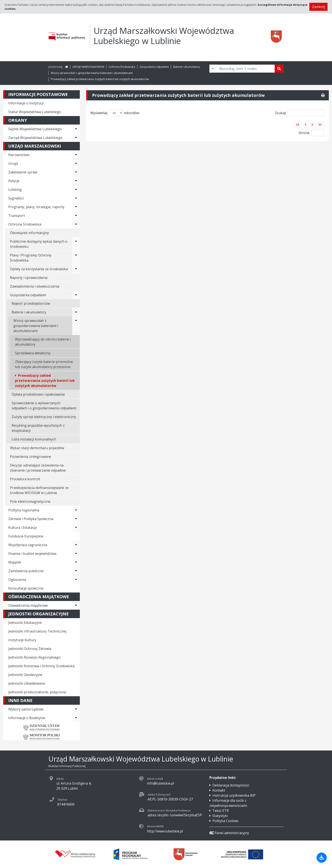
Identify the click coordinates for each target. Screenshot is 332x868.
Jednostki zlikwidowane (27, 683)
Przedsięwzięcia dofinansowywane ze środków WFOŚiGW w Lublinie (39, 490)
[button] (298, 125)
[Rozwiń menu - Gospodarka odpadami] (76, 295)
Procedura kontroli (25, 479)
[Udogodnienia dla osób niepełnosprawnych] (322, 858)
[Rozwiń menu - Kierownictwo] (76, 155)
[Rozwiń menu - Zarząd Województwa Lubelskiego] (76, 138)
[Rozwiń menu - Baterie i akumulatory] (76, 312)
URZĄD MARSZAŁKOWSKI (88, 67)
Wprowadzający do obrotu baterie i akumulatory (43, 342)
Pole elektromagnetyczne (30, 501)
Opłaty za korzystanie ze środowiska (39, 269)
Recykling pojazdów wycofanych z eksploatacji (38, 428)
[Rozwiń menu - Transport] (76, 216)
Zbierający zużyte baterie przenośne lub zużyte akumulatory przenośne (44, 364)
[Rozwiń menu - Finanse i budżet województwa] (76, 554)
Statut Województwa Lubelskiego (35, 112)
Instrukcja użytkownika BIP (234, 795)
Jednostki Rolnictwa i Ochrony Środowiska (41, 666)
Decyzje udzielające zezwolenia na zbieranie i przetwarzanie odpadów (38, 468)
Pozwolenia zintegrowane (30, 457)
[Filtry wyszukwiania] (213, 69)
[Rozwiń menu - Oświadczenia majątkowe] (76, 605)
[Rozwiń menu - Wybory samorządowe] (76, 709)
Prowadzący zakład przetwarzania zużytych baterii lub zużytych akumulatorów (100, 79)
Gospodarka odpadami (154, 67)
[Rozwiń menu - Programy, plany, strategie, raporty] (76, 207)
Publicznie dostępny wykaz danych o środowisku (39, 244)
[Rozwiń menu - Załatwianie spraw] (76, 172)
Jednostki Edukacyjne (25, 623)
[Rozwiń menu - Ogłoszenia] (76, 580)
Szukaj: (300, 113)
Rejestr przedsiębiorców (31, 303)
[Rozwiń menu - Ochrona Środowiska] (76, 224)
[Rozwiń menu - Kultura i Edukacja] (76, 527)
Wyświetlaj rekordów (115, 113)
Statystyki (220, 816)
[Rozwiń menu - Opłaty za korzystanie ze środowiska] (76, 269)
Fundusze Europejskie (26, 536)
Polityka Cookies (225, 821)
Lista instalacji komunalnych (34, 439)
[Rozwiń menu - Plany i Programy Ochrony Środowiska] (76, 258)
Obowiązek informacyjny (29, 233)
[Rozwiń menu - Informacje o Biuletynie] (76, 718)
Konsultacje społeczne (26, 588)
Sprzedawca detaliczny (33, 353)
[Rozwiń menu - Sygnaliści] (76, 198)
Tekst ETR (221, 811)
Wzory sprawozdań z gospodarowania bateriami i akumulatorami (92, 73)
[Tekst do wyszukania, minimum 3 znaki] (246, 69)
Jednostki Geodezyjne (25, 675)
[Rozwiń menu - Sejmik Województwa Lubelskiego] (76, 129)
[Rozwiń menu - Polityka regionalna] (76, 510)
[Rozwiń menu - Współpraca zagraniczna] (76, 545)
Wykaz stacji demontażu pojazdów (37, 448)
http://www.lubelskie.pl (165, 831)
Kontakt (219, 790)
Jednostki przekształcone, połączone (37, 692)
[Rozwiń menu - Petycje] (76, 181)
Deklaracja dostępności (231, 785)
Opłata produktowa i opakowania (38, 394)
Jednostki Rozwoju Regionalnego (34, 657)
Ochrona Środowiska (122, 67)
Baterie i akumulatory (187, 67)
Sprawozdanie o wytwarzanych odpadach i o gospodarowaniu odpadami (44, 406)
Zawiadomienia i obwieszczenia (35, 286)
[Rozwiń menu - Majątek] (76, 562)
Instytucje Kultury (22, 640)
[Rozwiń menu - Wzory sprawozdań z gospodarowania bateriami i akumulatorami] (76, 326)
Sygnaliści (16, 198)
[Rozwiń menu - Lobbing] (76, 190)
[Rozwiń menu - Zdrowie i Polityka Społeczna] (76, 519)
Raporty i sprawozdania (29, 278)
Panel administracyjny (229, 833)
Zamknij (318, 7)
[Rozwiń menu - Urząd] (76, 163)
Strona (304, 133)
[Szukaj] (279, 69)
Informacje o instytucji (26, 103)
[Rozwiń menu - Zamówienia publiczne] (76, 571)
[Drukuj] (323, 95)
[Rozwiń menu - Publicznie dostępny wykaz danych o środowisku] (76, 244)
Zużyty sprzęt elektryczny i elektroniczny (44, 417)
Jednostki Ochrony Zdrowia (30, 649)
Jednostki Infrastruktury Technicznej (37, 631)
